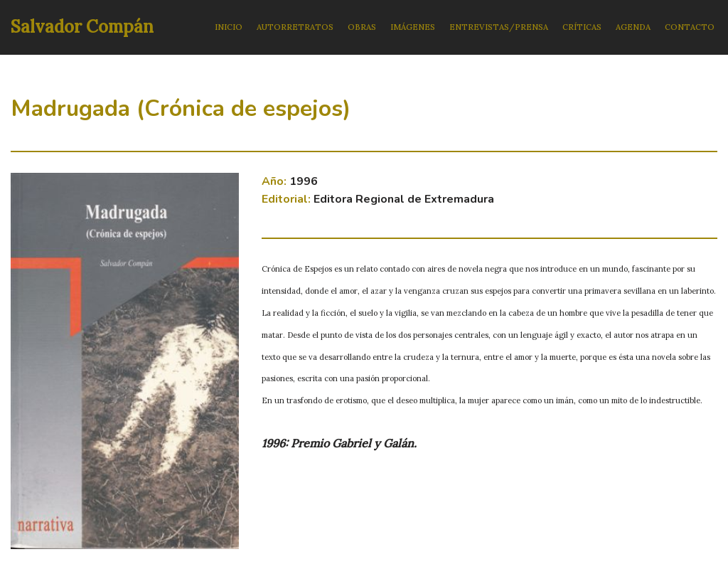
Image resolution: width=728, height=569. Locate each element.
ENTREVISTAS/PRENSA (499, 27)
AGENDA (633, 27)
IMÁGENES (413, 27)
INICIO (229, 27)
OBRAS (362, 27)
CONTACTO (690, 27)
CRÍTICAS (582, 27)
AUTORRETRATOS (295, 27)
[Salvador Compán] (82, 27)
